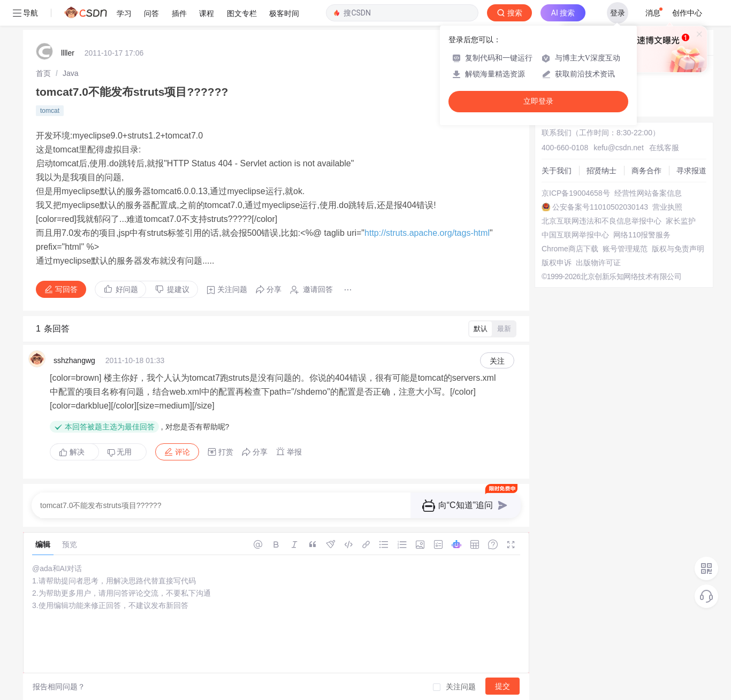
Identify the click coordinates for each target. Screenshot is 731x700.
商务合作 (646, 171)
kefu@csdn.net (619, 148)
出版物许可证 (598, 263)
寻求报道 (691, 171)
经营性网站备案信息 (648, 193)
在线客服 (664, 148)
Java (71, 73)
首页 (43, 73)
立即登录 (538, 101)
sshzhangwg (74, 360)
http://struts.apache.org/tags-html (427, 233)
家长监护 (681, 221)
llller (68, 53)
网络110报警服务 (642, 235)
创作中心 (687, 13)
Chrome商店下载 (570, 249)
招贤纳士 (601, 171)
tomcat (50, 111)
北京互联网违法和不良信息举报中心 (601, 221)
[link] (43, 73)
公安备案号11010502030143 (600, 207)
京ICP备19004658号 (576, 193)
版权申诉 (557, 263)
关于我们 (557, 171)
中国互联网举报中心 (575, 235)
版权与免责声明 (678, 249)
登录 (618, 13)
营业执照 (667, 207)
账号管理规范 (625, 249)
